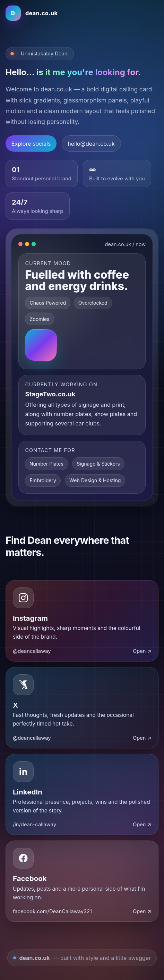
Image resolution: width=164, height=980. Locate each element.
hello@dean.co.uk (91, 144)
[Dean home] (32, 13)
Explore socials (31, 144)
